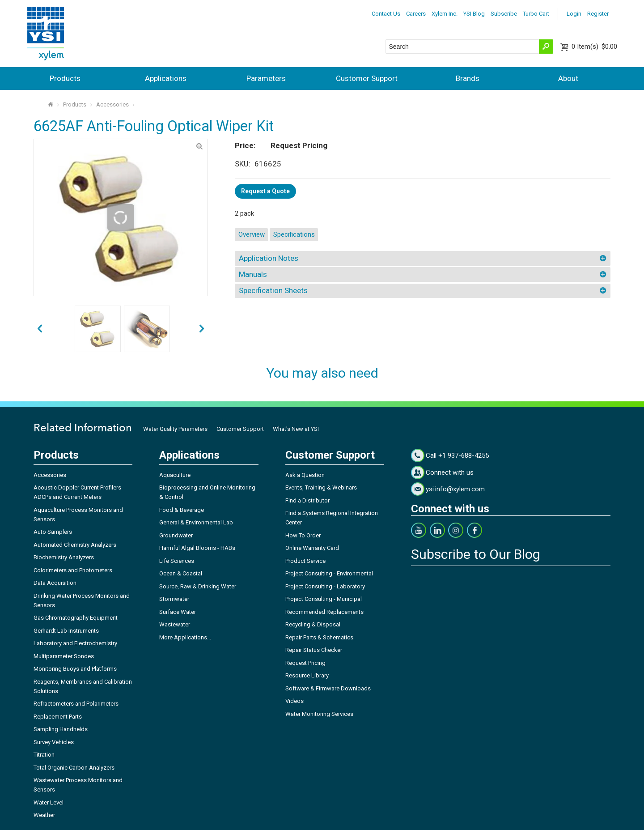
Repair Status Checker (314, 650)
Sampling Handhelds (61, 729)
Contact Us (386, 14)
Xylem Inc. (445, 14)
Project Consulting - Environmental (329, 573)
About (568, 78)
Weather (44, 815)
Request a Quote (265, 191)
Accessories (112, 104)
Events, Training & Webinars (321, 487)
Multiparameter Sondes (64, 656)
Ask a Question (305, 475)
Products (65, 78)
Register (598, 14)
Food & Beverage (182, 510)
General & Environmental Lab (196, 522)
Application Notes (269, 258)
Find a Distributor (307, 500)
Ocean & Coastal (181, 573)
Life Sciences (177, 561)
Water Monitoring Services (319, 714)
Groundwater (176, 535)
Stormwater (174, 599)
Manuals (253, 274)
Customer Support (367, 78)
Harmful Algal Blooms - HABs (197, 548)
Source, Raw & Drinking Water (198, 586)
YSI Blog (474, 14)
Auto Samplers (53, 532)
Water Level (49, 802)
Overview (252, 234)
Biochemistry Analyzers (64, 557)
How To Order (303, 535)
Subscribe (504, 14)
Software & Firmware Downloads (328, 688)
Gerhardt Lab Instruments (66, 631)
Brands (468, 78)
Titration (44, 755)
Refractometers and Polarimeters (76, 704)
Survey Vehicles (54, 742)
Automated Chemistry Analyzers (75, 545)
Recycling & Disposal (313, 624)
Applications (166, 78)
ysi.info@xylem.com (455, 489)
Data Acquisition (55, 583)
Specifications (294, 234)
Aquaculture (175, 475)
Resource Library (307, 675)
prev (202, 329)
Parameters (266, 78)
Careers (416, 14)
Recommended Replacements (324, 612)
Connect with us (450, 472)
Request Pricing (305, 663)
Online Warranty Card (312, 548)
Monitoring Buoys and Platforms (75, 669)
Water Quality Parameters (175, 429)
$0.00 (594, 47)
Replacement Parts (58, 717)
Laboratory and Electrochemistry (75, 643)
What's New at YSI (296, 429)
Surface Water (178, 612)
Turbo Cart (536, 14)
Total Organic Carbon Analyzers (74, 768)
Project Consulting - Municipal (324, 599)
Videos (294, 701)
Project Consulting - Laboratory (325, 586)
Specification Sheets (273, 290)
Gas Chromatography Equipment (76, 618)
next (40, 329)
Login (574, 14)
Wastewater (175, 624)
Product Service (305, 561)
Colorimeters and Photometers (73, 570)
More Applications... (185, 637)
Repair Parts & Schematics (319, 637)
